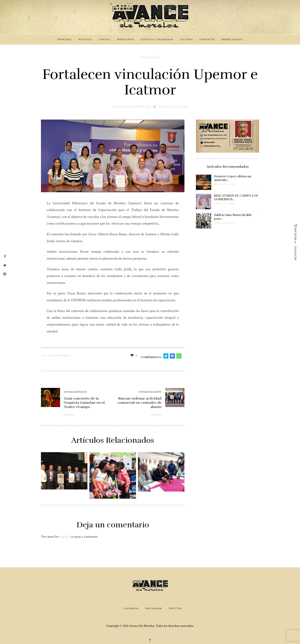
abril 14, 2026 (225, 203)
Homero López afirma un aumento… (233, 178)
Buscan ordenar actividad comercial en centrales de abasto (140, 403)
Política (85, 39)
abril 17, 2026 (225, 184)
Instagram (154, 609)
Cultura (186, 39)
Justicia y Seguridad (157, 39)
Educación (150, 57)
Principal (65, 39)
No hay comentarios (132, 107)
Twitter (175, 609)
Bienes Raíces (232, 39)
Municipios (126, 39)
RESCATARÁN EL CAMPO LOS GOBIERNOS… (236, 197)
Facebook (131, 609)
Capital (105, 39)
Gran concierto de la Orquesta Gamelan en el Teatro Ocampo (84, 403)
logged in (65, 537)
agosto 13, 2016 (173, 107)
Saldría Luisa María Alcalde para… (233, 217)
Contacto (207, 39)
